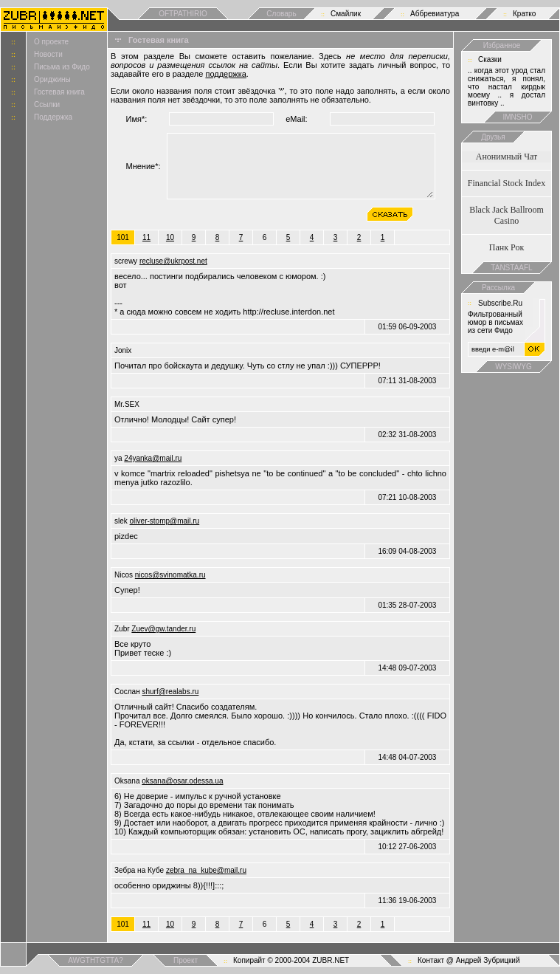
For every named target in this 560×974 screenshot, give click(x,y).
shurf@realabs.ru (170, 692)
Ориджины (52, 79)
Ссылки (47, 104)
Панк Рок (507, 247)
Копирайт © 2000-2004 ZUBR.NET (291, 960)
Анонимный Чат (507, 157)
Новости (48, 54)
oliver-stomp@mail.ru (165, 521)
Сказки (490, 59)
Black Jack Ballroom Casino (507, 215)
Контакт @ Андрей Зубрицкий (469, 960)
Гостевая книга (59, 92)
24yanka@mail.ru (153, 458)
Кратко (524, 14)
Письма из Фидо (62, 67)
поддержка (225, 74)
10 (170, 237)
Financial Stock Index (507, 183)
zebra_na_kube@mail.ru (206, 870)
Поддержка (53, 117)
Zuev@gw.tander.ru (163, 629)
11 (146, 237)
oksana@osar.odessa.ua (182, 781)
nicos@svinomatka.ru (170, 575)
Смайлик (346, 14)
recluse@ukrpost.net (173, 261)
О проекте (51, 42)
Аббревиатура (435, 14)
